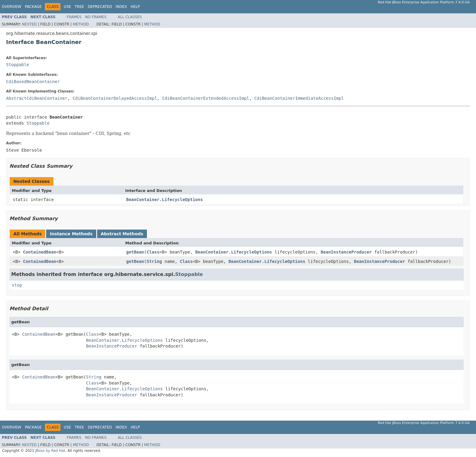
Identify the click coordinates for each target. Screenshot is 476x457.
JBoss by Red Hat (50, 451)
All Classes (130, 17)
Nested (29, 24)
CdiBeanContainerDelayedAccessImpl (115, 98)
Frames (74, 17)
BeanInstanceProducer (346, 252)
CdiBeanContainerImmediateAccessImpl (299, 98)
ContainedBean (40, 252)
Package (33, 7)
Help (135, 7)
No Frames (96, 17)
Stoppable (18, 65)
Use (67, 7)
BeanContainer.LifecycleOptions (165, 200)
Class (153, 252)
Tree (79, 7)
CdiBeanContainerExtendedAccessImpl (206, 98)
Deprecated (100, 7)
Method (81, 24)
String (154, 261)
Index (121, 7)
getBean (135, 252)
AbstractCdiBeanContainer (37, 98)
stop (17, 285)
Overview (12, 7)
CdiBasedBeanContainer (33, 82)
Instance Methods (71, 234)
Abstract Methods (122, 234)
